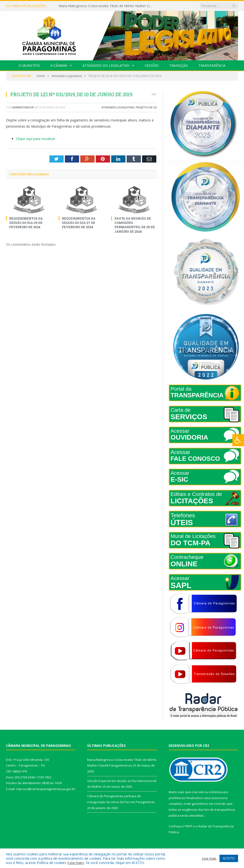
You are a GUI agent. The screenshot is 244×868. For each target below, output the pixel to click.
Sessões (152, 65)
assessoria (219, 798)
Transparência (212, 65)
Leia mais (76, 863)
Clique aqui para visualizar (36, 139)
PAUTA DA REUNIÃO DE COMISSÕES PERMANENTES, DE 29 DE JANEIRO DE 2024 (135, 225)
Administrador (23, 107)
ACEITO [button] (229, 858)
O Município (29, 65)
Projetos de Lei (146, 107)
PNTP (189, 826)
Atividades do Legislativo (106, 65)
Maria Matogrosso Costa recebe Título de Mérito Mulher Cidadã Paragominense (107, 6)
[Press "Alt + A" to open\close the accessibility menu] (238, 440)
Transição (179, 65)
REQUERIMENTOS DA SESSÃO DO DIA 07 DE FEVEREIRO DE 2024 (79, 223)
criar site (198, 792)
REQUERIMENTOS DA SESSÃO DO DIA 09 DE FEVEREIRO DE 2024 (26, 223)
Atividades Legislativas (118, 107)
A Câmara (59, 65)
